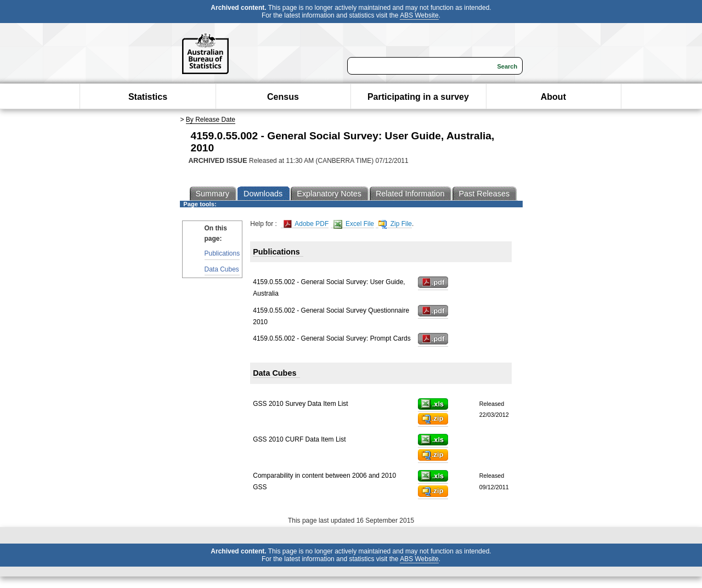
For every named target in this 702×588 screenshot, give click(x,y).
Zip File (395, 224)
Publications (222, 253)
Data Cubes (222, 269)
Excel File (354, 224)
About (553, 97)
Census (283, 97)
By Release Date (211, 120)
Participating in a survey (418, 97)
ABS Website (419, 15)
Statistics (148, 97)
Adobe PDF (306, 224)
